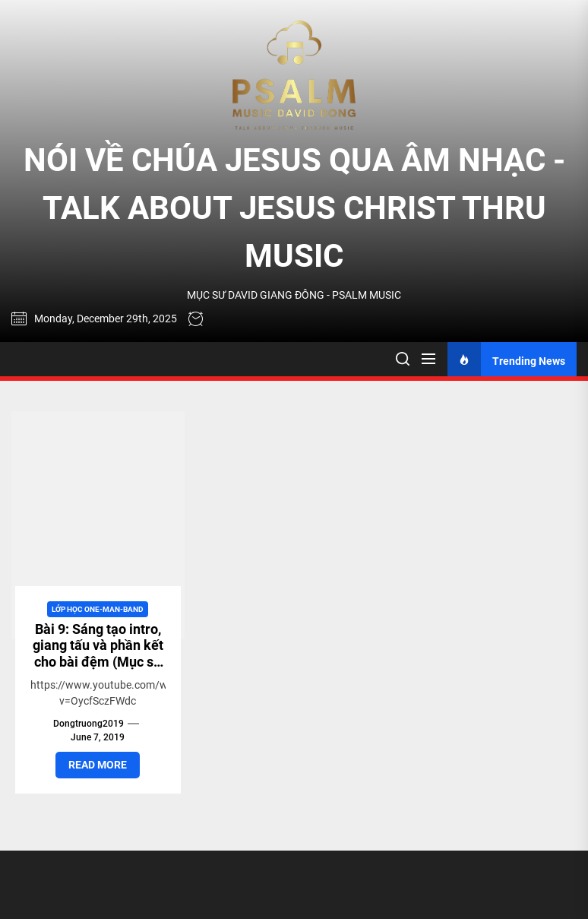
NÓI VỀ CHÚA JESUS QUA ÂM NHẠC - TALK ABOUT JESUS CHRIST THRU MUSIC (294, 208)
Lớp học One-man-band (98, 609)
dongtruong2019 (89, 724)
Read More (98, 765)
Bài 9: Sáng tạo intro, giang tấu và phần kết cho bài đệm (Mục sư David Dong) (98, 654)
